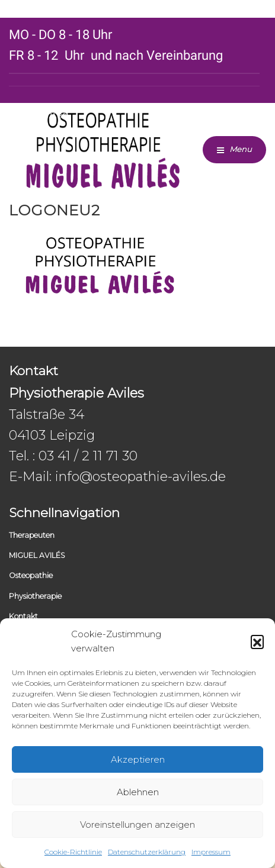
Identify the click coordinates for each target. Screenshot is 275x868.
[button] (257, 641)
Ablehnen (138, 792)
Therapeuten (32, 535)
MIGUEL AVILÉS (37, 555)
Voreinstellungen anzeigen (137, 825)
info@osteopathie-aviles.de (140, 477)
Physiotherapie (35, 596)
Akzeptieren (138, 759)
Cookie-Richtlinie (73, 852)
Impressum (211, 852)
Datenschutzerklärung (147, 852)
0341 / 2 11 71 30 (38, 116)
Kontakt (23, 616)
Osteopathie (31, 575)
